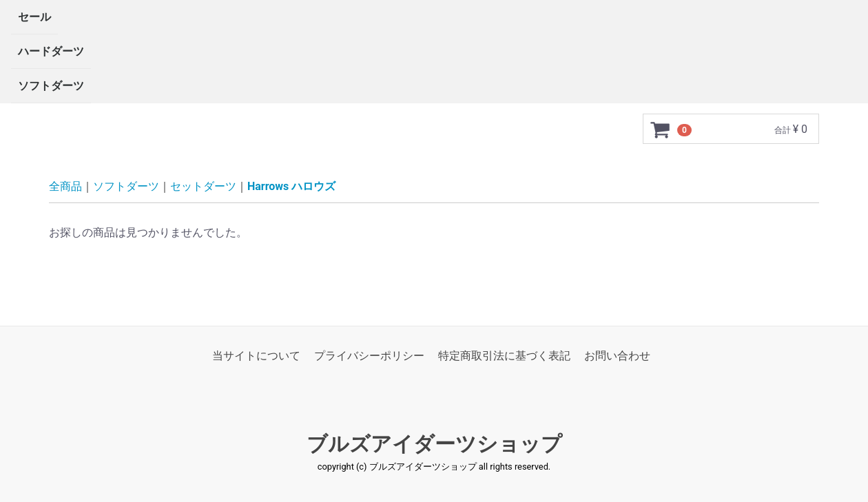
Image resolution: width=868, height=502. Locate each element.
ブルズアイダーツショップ (434, 445)
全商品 (65, 186)
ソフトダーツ (51, 86)
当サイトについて (256, 356)
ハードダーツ (51, 51)
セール (34, 17)
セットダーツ (203, 186)
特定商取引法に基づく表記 (504, 356)
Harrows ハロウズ (291, 186)
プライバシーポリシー (369, 356)
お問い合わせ (617, 356)
